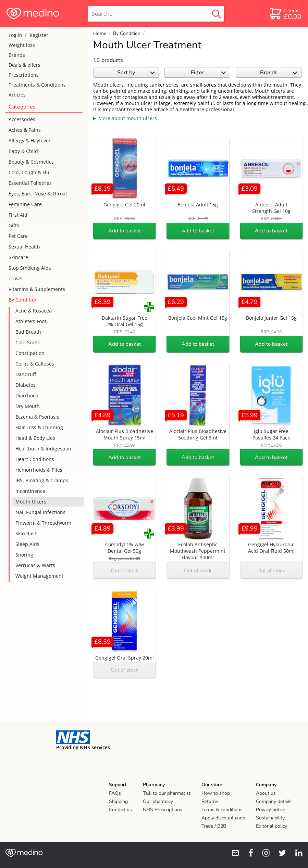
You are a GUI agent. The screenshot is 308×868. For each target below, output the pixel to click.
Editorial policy (272, 826)
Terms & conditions (222, 810)
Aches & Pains (25, 130)
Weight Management (39, 576)
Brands (17, 55)
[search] (156, 14)
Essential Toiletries (30, 183)
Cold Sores (28, 342)
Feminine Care (25, 204)
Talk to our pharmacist (167, 793)
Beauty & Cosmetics (31, 162)
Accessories (22, 119)
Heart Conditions (35, 459)
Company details (274, 801)
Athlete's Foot (31, 321)
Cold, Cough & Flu (29, 172)
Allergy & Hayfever (30, 141)
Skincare (18, 257)
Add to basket (125, 231)
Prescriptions (24, 75)
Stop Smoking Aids (30, 268)
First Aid (18, 215)
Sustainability (270, 818)
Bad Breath (28, 332)
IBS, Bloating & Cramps (42, 480)
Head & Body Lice (35, 438)
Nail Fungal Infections (40, 512)
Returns (210, 801)
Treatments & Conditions (37, 85)
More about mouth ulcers (128, 118)
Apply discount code (223, 818)
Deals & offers (24, 65)
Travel (16, 278)
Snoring (24, 555)
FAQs (115, 793)
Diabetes (26, 385)
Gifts (14, 225)
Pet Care (18, 236)
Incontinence (30, 491)
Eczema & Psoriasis (37, 417)
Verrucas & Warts (35, 565)
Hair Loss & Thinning (39, 427)
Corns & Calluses (35, 364)
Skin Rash (27, 533)
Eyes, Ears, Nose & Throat (38, 194)
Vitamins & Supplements (37, 289)
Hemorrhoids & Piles (39, 470)
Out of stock (125, 571)
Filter (208, 73)
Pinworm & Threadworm (43, 523)
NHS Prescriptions (163, 810)
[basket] (285, 14)
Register (39, 35)
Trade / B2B (214, 826)
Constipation (30, 353)
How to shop (216, 793)
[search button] (217, 14)
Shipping (118, 801)
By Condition (23, 300)
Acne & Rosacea (34, 311)
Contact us (120, 810)
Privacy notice (270, 810)
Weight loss (22, 45)
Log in (15, 35)
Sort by (136, 73)
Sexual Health (24, 247)
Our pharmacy (158, 801)
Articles (17, 95)
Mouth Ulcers (31, 502)
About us (266, 793)
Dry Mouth (28, 406)
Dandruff (26, 374)
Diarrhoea (27, 395)
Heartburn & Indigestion (43, 449)
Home (100, 33)
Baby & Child (23, 151)
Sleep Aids (27, 544)
